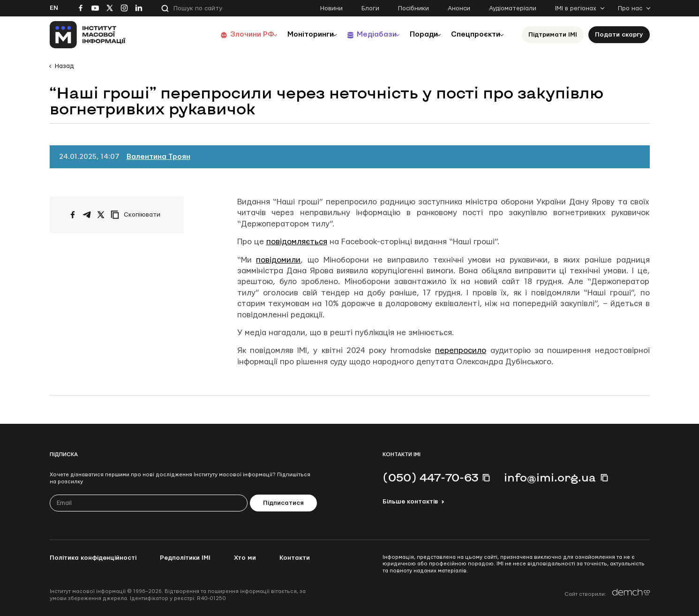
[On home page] (88, 35)
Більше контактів (410, 502)
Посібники (413, 8)
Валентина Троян (158, 157)
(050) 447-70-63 (430, 477)
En (54, 8)
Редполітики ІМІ (185, 558)
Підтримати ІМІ (553, 35)
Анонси (459, 8)
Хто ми (245, 558)
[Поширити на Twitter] (101, 215)
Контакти (295, 558)
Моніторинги (293, 34)
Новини (331, 8)
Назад (64, 66)
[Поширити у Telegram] (87, 215)
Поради (416, 34)
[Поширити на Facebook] (73, 215)
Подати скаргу (619, 35)
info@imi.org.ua (550, 477)
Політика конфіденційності (93, 558)
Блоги (370, 8)
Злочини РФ (230, 34)
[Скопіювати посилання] (138, 215)
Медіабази (364, 34)
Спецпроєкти (473, 34)
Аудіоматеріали (513, 8)
